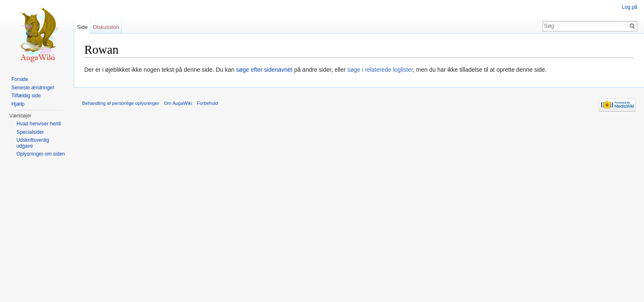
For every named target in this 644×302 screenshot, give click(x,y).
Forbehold (208, 103)
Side (82, 27)
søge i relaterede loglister (380, 70)
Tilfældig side (26, 96)
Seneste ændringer (33, 88)
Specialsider (30, 132)
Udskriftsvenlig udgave (33, 143)
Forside (20, 79)
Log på (630, 7)
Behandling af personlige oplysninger (121, 103)
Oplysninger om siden (41, 154)
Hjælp (18, 104)
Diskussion (106, 27)
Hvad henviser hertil (39, 124)
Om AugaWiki (178, 103)
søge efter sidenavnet (264, 70)
